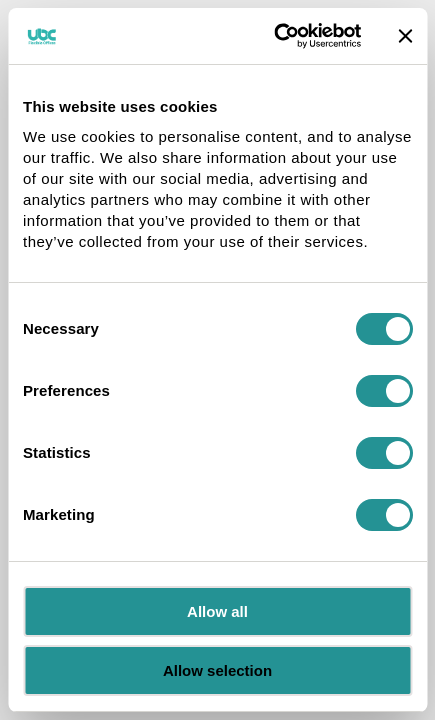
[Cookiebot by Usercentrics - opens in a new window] (275, 36)
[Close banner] (405, 36)
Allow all (217, 611)
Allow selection (217, 670)
